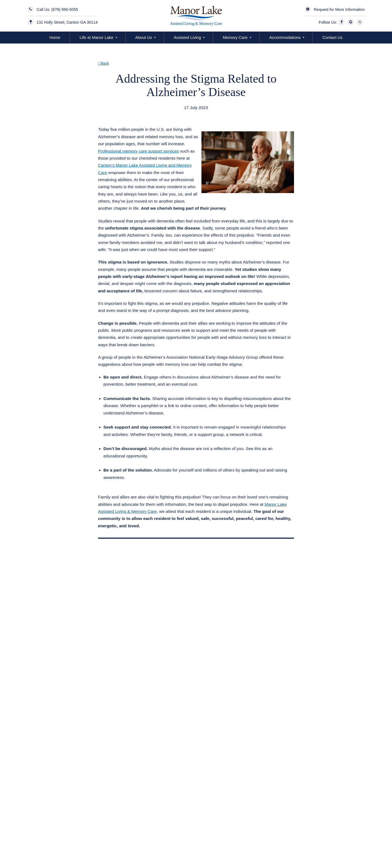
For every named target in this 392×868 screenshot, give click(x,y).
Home (55, 37)
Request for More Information (339, 10)
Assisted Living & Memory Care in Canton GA (148, 114)
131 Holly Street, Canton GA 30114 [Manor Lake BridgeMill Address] (67, 22)
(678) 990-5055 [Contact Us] (65, 10)
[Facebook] (342, 22)
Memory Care (235, 37)
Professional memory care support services (138, 151)
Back (103, 63)
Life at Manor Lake (96, 37)
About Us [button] (144, 37)
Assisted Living (187, 37)
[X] (361, 22)
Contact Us (332, 37)
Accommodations (285, 37)
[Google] (351, 22)
